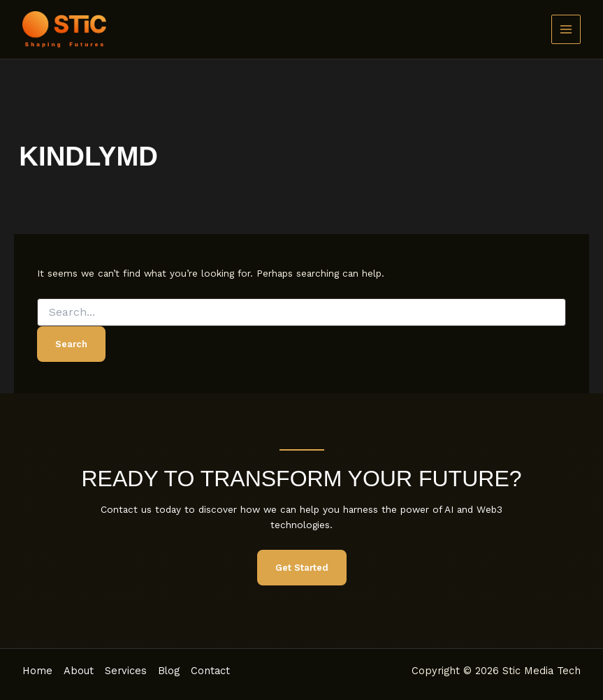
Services (126, 671)
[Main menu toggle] (566, 30)
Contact (210, 671)
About (79, 671)
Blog (169, 671)
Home (37, 671)
